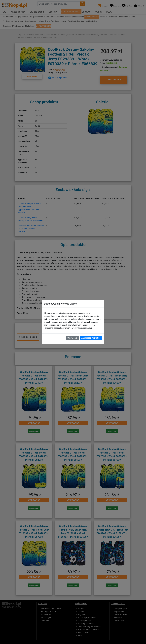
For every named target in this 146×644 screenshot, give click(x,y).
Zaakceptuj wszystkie (91, 338)
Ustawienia (72, 338)
